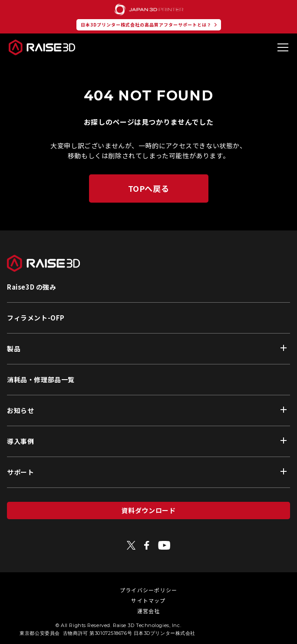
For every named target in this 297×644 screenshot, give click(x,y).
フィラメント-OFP (36, 318)
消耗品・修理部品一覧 (41, 379)
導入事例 (20, 441)
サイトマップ (148, 600)
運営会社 (149, 611)
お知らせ (20, 410)
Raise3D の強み (32, 287)
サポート (20, 472)
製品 (14, 349)
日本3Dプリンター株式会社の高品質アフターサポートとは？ (146, 25)
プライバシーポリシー (148, 590)
